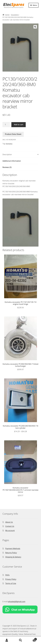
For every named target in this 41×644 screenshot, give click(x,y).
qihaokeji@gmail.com (17, 602)
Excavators (15, 15)
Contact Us (10, 526)
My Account (7, 640)
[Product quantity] (6, 125)
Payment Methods (13, 549)
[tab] (21, 155)
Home (7, 15)
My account (10, 530)
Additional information (12, 161)
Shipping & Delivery (13, 557)
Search (20, 640)
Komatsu (9, 144)
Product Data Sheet (13, 134)
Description (7, 154)
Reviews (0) (7, 167)
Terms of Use (11, 583)
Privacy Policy (11, 579)
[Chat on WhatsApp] (21, 609)
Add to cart (19, 125)
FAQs (7, 575)
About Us (9, 522)
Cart (32, 639)
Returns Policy (11, 553)
